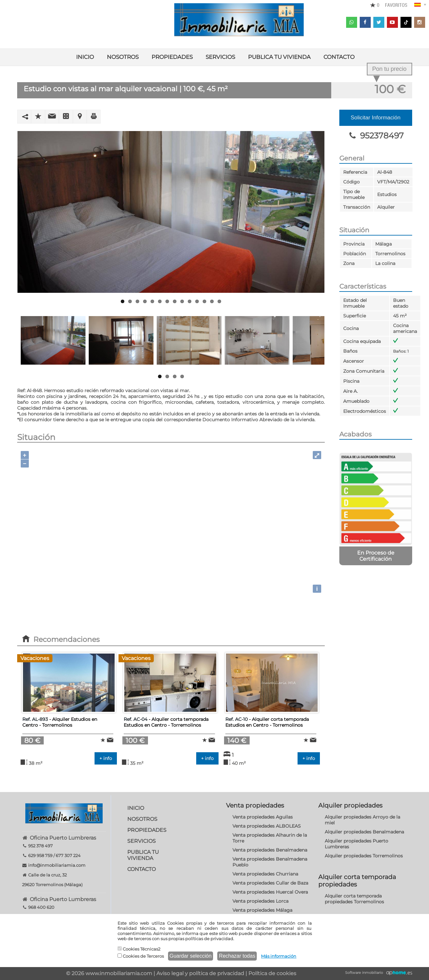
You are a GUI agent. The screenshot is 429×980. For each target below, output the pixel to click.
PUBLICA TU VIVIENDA (279, 57)
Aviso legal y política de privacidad (200, 973)
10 (190, 301)
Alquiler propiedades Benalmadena (364, 832)
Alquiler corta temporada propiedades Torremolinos (354, 899)
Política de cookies (272, 973)
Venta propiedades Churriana (265, 874)
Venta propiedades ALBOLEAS (267, 826)
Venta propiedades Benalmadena (270, 850)
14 (219, 301)
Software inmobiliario (364, 973)
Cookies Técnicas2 (139, 949)
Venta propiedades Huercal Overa (270, 892)
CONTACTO (339, 57)
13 (212, 301)
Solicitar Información (376, 118)
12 (204, 301)
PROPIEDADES (172, 57)
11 (197, 301)
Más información (279, 956)
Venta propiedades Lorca (260, 901)
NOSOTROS (123, 57)
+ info (106, 758)
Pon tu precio (389, 69)
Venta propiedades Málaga (262, 910)
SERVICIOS (220, 57)
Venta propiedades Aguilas (263, 817)
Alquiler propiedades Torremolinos (364, 856)
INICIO (85, 57)
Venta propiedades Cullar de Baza (270, 883)
